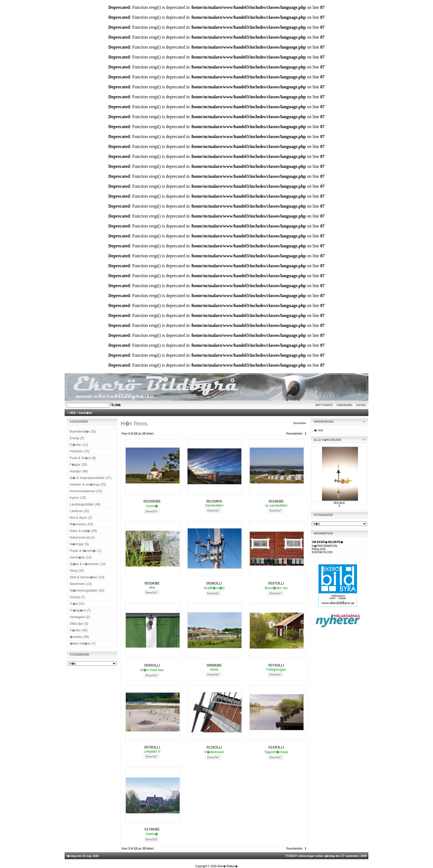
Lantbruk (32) (79, 511)
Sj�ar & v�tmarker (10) (88, 564)
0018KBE (276, 501)
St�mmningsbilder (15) (87, 591)
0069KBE (214, 665)
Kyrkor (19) (78, 498)
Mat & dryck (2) (81, 518)
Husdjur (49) (79, 471)
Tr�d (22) (77, 604)
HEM (73, 413)
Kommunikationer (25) (86, 491)
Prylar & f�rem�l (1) (85, 551)
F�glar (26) (78, 465)
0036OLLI (214, 583)
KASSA (361, 405)
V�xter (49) (79, 630)
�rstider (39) (79, 637)
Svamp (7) (77, 597)
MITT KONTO (324, 405)
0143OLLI (276, 747)
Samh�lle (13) (81, 557)
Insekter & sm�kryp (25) (88, 485)
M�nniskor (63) (81, 524)
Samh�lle (85, 413)
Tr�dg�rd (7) (80, 610)
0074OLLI (276, 665)
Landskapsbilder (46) (85, 504)
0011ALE (339, 503)
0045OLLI (152, 665)
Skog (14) (77, 571)
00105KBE (152, 501)
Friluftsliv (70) (80, 451)
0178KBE (152, 829)
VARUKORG (345, 405)
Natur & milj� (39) (83, 531)
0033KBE (152, 583)
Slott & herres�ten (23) (87, 577)
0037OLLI (276, 583)
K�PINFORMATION (325, 546)
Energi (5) (77, 438)
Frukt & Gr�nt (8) (83, 458)
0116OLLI (214, 747)
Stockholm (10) (81, 584)
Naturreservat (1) (82, 538)
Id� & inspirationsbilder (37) (90, 478)
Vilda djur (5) (79, 624)
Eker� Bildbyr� (228, 866)
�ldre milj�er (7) (83, 644)
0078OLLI (152, 747)
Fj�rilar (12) (79, 445)
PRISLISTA (319, 549)
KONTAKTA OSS (322, 552)
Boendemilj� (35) (83, 432)
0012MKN (214, 501)
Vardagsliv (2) (80, 617)
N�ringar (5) (79, 544)
